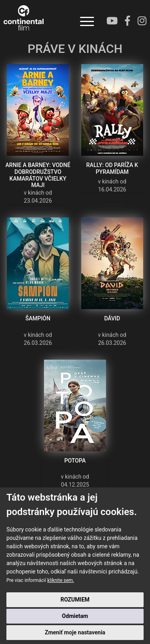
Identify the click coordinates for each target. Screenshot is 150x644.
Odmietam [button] (75, 616)
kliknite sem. (61, 580)
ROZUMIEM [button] (75, 600)
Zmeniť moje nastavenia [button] (75, 632)
